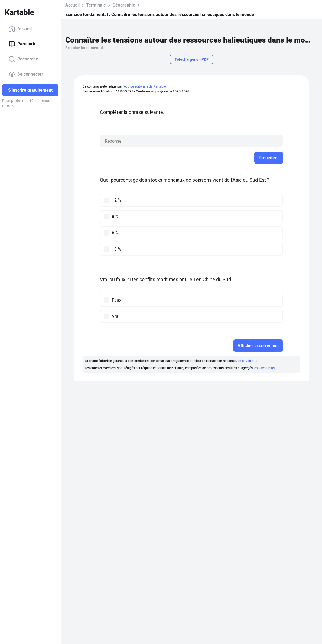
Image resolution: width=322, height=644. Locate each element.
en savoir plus (248, 361)
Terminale (96, 5)
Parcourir (22, 44)
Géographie (124, 5)
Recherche (23, 59)
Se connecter (26, 74)
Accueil (20, 29)
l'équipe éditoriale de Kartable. (145, 86)
